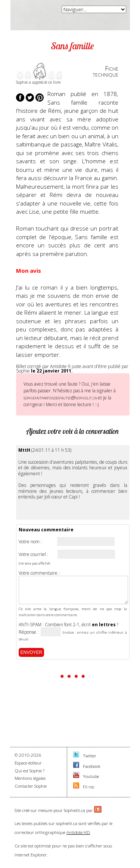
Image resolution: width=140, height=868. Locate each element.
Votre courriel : (33, 555)
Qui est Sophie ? (29, 771)
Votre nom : (30, 542)
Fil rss (88, 787)
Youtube (91, 776)
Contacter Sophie (31, 786)
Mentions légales (30, 778)
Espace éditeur (28, 763)
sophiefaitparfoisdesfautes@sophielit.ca (60, 398)
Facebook (92, 766)
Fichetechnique (105, 71)
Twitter (90, 756)
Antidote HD (78, 832)
